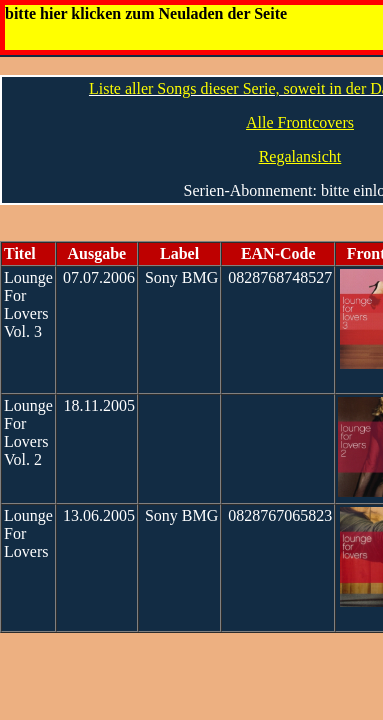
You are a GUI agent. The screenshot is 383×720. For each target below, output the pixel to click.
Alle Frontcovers (300, 122)
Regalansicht (300, 156)
